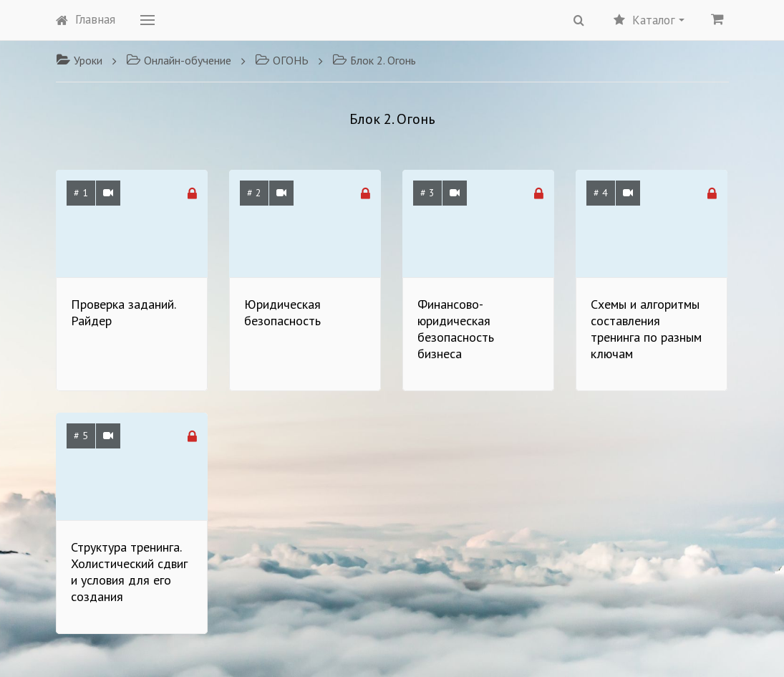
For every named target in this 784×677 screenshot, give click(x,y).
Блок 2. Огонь (374, 60)
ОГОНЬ (282, 60)
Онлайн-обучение (179, 60)
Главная (86, 19)
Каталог (649, 20)
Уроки (79, 60)
